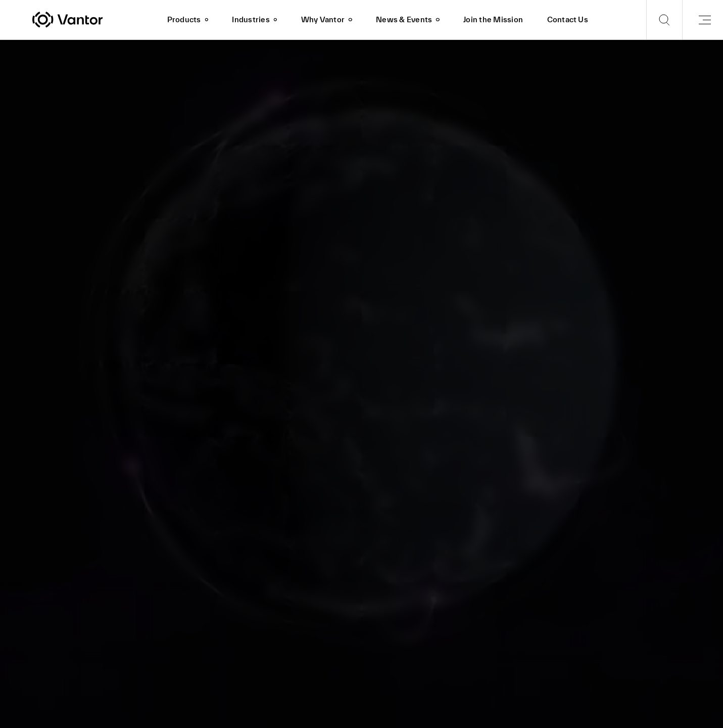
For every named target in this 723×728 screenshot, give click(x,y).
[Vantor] (94, 20)
